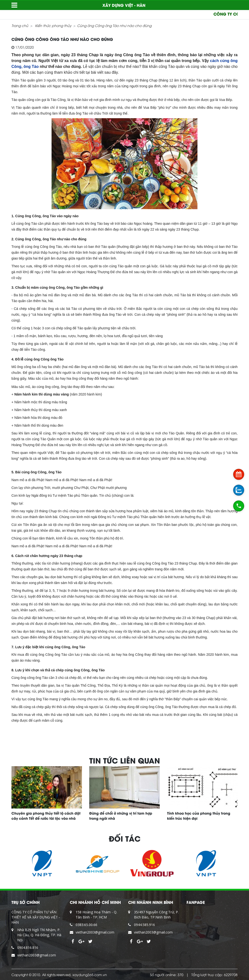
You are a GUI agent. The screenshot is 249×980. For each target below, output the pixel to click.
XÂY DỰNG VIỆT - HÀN (124, 5)
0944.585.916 (144, 925)
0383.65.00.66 (86, 925)
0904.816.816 (28, 948)
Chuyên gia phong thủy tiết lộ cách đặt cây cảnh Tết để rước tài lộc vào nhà (46, 816)
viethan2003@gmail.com (37, 955)
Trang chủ (20, 25)
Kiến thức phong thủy (53, 25)
